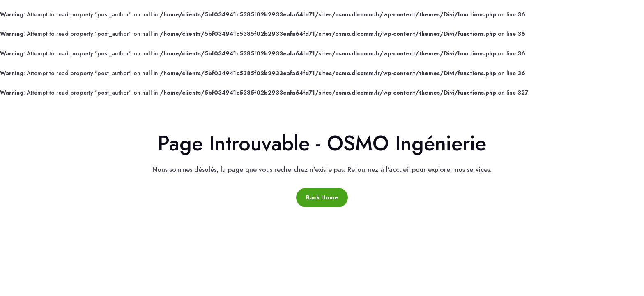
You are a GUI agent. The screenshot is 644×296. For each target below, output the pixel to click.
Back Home (322, 197)
